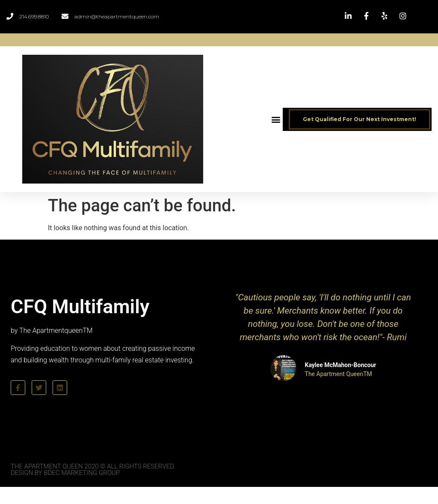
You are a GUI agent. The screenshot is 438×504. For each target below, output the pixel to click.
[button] (276, 119)
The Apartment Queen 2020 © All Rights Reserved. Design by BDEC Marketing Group (93, 470)
